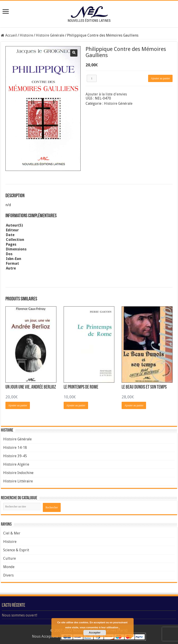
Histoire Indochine (18, 473)
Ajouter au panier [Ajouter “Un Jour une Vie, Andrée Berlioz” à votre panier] (18, 405)
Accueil (11, 35)
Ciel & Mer (12, 533)
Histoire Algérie (16, 464)
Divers (8, 575)
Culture (10, 558)
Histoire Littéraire (18, 481)
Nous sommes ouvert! (19, 615)
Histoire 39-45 (15, 456)
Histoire (26, 35)
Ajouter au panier (160, 78)
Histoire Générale (50, 35)
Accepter (95, 633)
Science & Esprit (16, 550)
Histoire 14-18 (15, 448)
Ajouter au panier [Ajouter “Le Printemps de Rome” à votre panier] (76, 405)
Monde (9, 567)
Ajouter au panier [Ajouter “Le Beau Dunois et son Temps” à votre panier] (134, 405)
